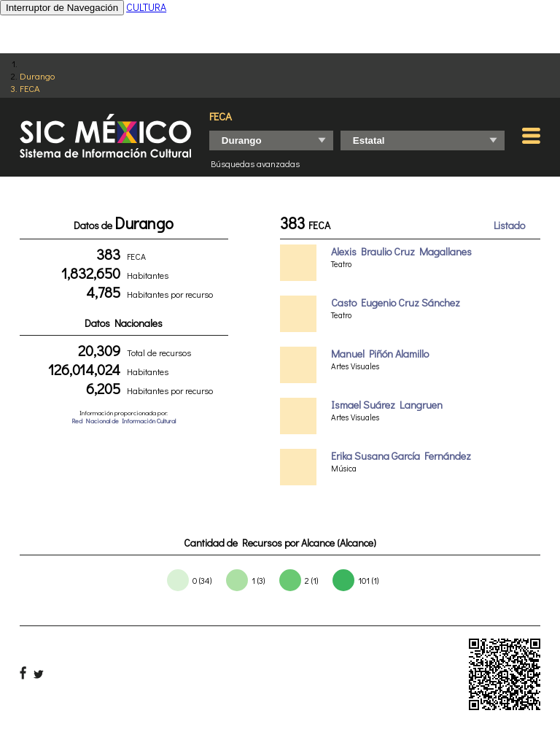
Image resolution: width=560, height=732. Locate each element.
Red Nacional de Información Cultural (124, 421)
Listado (509, 225)
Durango (37, 76)
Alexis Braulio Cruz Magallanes (401, 251)
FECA (30, 88)
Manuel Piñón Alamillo (380, 354)
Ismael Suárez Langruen (387, 405)
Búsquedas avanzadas (255, 163)
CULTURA (146, 7)
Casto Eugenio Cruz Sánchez (396, 303)
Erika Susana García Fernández (401, 456)
